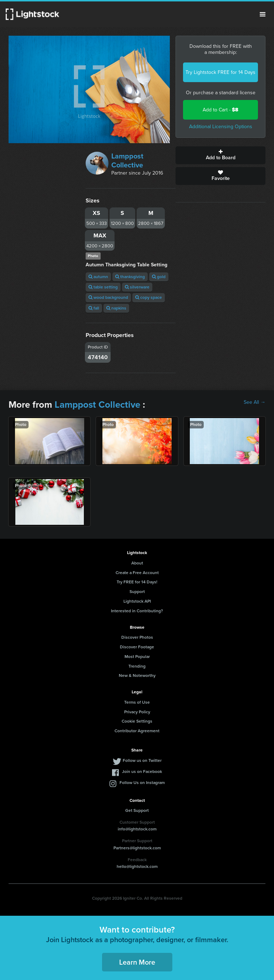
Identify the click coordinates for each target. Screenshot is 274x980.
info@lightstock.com (137, 829)
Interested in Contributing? (137, 611)
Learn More (137, 962)
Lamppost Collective (127, 160)
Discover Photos (137, 637)
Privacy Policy (137, 712)
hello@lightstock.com (137, 866)
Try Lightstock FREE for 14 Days (220, 72)
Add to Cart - (220, 110)
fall (94, 308)
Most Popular (137, 657)
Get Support (137, 810)
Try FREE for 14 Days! (137, 582)
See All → (255, 402)
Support (137, 592)
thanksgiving (130, 277)
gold (159, 277)
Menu (263, 14)
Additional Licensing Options (221, 127)
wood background (108, 297)
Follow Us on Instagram (142, 783)
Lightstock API (137, 601)
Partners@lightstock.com (137, 848)
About (137, 563)
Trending (137, 666)
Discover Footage (137, 647)
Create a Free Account (137, 573)
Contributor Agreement (137, 731)
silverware (137, 287)
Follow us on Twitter (142, 760)
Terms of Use (137, 702)
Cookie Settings (137, 721)
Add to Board (220, 155)
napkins (116, 308)
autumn (98, 277)
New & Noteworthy (137, 675)
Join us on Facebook (142, 772)
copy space (149, 297)
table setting (103, 287)
